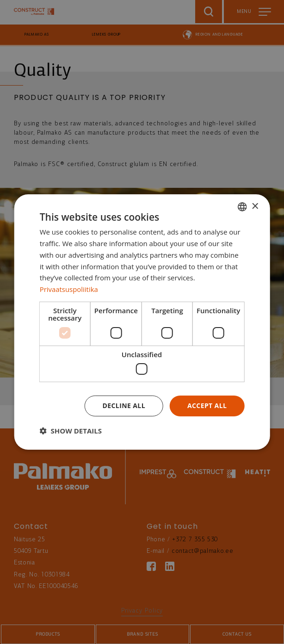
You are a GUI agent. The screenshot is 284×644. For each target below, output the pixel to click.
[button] (71, 431)
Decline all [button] (124, 406)
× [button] (255, 206)
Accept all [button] (207, 406)
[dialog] (142, 322)
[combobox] (242, 207)
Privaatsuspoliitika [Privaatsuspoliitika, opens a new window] (69, 289)
